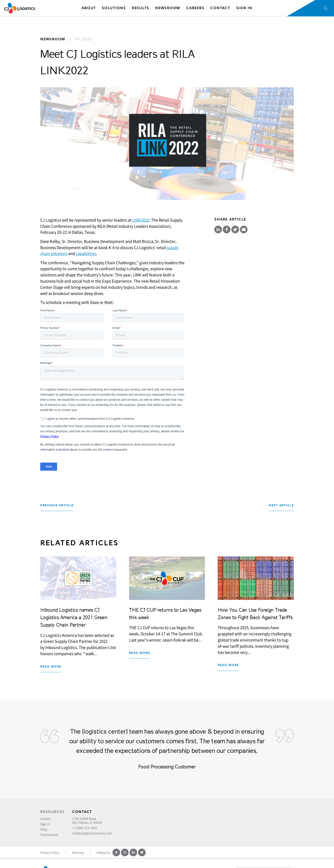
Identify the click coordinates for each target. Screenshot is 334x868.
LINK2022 (141, 220)
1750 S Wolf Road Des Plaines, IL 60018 (87, 820)
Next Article (281, 505)
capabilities (86, 253)
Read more (51, 667)
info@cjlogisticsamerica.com (92, 833)
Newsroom (53, 39)
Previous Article (57, 505)
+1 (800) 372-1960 (85, 828)
